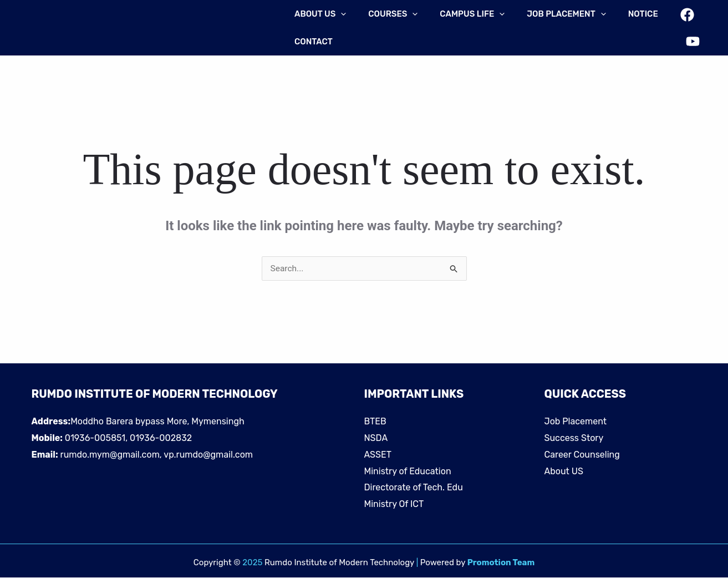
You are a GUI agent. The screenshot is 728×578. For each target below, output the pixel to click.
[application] (338, 14)
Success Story (574, 438)
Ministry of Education (408, 472)
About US (564, 472)
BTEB (375, 422)
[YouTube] (691, 36)
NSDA (376, 438)
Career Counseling (582, 455)
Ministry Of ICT (394, 505)
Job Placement (576, 422)
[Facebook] (685, 20)
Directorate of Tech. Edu (414, 488)
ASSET (378, 455)
